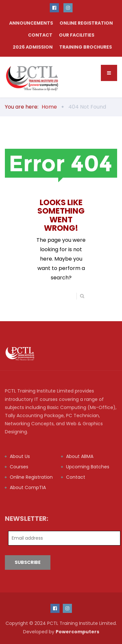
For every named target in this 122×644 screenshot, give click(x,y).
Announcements (31, 23)
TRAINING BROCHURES (86, 47)
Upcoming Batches (88, 467)
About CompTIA (28, 487)
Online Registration (86, 23)
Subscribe (28, 562)
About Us (20, 456)
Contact (40, 35)
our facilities (77, 35)
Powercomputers (77, 632)
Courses (19, 467)
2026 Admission (33, 47)
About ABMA (80, 456)
